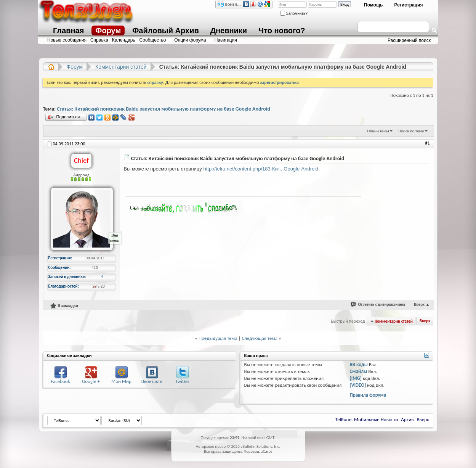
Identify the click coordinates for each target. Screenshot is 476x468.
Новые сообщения (67, 40)
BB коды (359, 364)
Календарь (124, 40)
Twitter (182, 381)
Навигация (226, 40)
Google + (91, 381)
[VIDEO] (358, 385)
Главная (68, 31)
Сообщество (153, 40)
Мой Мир (121, 381)
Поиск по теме (411, 131)
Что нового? (282, 31)
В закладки (64, 306)
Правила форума (368, 395)
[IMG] (356, 378)
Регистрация (408, 5)
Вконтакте (152, 381)
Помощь (373, 5)
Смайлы (358, 371)
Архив (407, 419)
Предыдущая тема (218, 338)
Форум (108, 31)
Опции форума (190, 40)
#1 (427, 143)
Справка (99, 40)
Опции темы (378, 131)
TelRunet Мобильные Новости (367, 419)
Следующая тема (260, 338)
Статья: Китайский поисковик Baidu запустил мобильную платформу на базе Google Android (163, 109)
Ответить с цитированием (381, 305)
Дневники (229, 31)
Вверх (422, 305)
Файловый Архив (165, 31)
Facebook (60, 381)
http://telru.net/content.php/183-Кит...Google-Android (261, 169)
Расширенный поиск (409, 40)
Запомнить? (294, 14)
